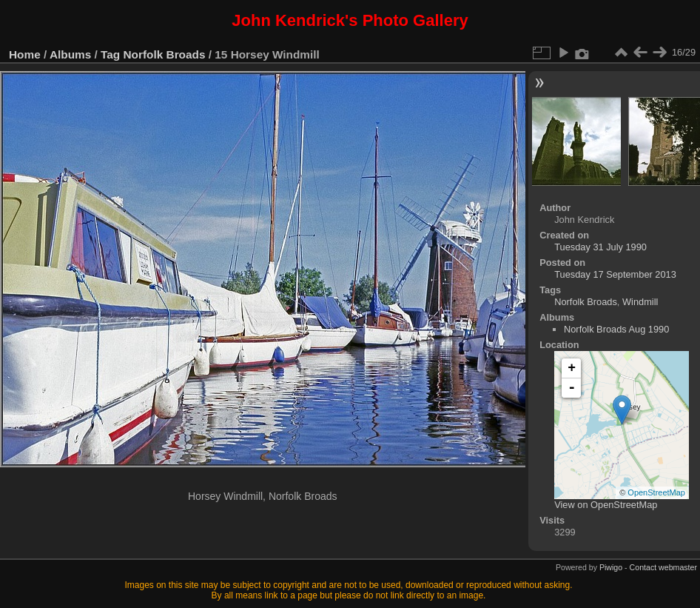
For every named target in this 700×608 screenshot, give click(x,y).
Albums (70, 54)
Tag (110, 54)
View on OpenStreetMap (606, 505)
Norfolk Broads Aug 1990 (616, 329)
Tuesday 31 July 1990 (600, 247)
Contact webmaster (663, 567)
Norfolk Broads (165, 54)
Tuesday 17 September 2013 (615, 274)
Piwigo (611, 567)
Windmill (640, 302)
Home (25, 54)
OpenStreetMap (656, 492)
